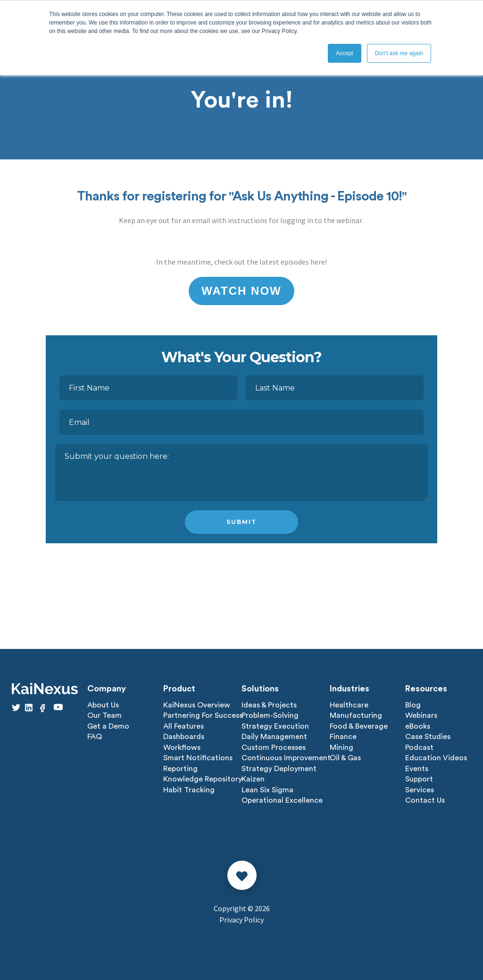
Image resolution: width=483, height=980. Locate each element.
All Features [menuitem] (183, 726)
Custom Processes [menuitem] (274, 747)
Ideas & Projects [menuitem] (269, 705)
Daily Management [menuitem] (274, 736)
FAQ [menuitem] (95, 736)
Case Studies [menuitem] (428, 736)
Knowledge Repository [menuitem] (203, 778)
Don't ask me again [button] (399, 53)
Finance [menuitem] (343, 736)
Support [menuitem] (419, 778)
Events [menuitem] (417, 767)
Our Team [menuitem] (104, 715)
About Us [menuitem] (103, 705)
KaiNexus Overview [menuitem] (197, 705)
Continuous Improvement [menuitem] (286, 757)
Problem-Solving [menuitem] (270, 715)
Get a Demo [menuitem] (108, 726)
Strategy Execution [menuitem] (275, 726)
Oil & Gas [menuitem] (345, 757)
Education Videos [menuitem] (436, 757)
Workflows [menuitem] (182, 747)
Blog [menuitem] (413, 705)
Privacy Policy (241, 918)
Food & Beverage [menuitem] (359, 726)
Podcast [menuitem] (419, 747)
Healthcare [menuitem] (349, 705)
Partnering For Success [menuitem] (203, 715)
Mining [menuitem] (341, 747)
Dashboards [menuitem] (184, 736)
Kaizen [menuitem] (253, 778)
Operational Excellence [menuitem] (282, 798)
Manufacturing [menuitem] (356, 715)
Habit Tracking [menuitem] (189, 788)
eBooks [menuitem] (418, 726)
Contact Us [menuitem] (425, 798)
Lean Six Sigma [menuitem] (267, 788)
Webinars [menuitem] (421, 715)
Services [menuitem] (420, 788)
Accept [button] (345, 53)
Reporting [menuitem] (180, 767)
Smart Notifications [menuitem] (198, 757)
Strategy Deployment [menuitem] (279, 767)
